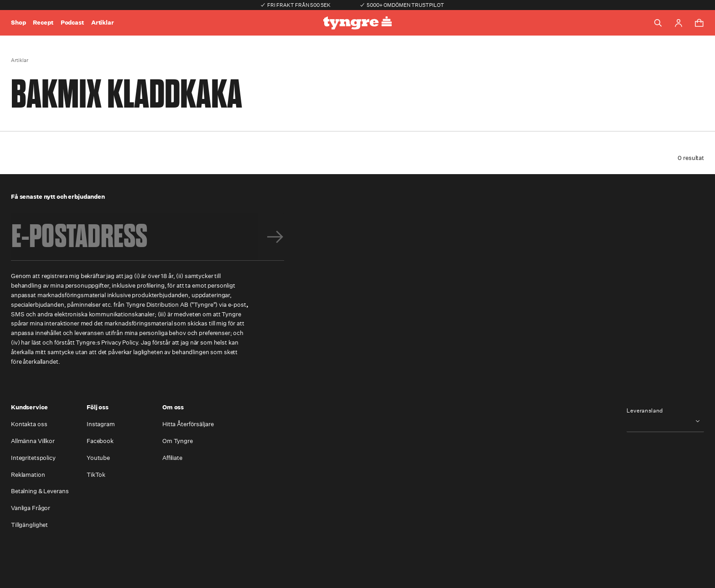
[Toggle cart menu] (699, 23)
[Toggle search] (658, 23)
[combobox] (665, 421)
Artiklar (103, 23)
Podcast (72, 23)
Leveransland (645, 411)
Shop (18, 23)
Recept (43, 23)
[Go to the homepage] (357, 23)
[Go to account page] (679, 23)
